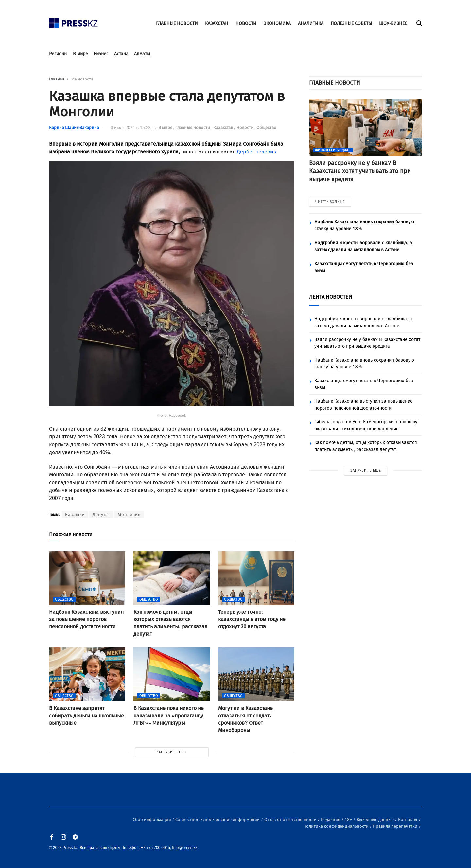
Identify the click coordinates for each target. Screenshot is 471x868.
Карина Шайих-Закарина (74, 127)
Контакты (408, 819)
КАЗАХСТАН (217, 23)
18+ (349, 819)
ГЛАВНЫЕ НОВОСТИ (177, 23)
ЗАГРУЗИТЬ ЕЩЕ (172, 752)
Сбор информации (152, 819)
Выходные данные (376, 819)
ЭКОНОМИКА (277, 23)
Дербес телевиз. (257, 152)
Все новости (82, 79)
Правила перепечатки (396, 826)
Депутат (101, 514)
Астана (121, 54)
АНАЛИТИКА (311, 23)
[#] (74, 21)
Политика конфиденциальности (336, 826)
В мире (80, 54)
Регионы (58, 54)
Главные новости (193, 127)
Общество (266, 127)
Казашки (75, 514)
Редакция (331, 819)
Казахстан (224, 127)
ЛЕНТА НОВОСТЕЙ (331, 297)
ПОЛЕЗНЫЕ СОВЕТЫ (351, 23)
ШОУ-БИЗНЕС (393, 23)
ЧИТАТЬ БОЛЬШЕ (330, 202)
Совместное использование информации (218, 819)
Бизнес (101, 54)
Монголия (129, 514)
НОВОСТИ (246, 23)
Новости (245, 127)
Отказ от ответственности (291, 819)
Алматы (142, 54)
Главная (57, 79)
